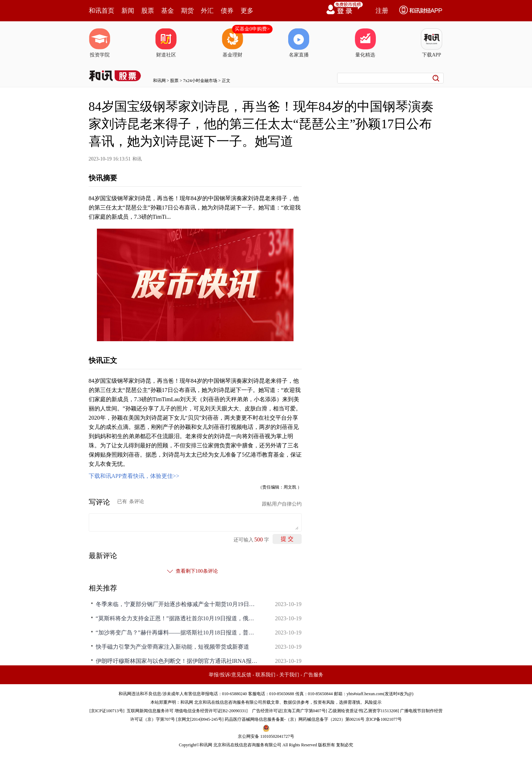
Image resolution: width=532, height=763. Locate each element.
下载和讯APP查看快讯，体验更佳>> (134, 476)
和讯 (137, 159)
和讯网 (159, 81)
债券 (227, 11)
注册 (382, 11)
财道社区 (166, 43)
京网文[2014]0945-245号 (200, 719)
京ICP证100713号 (107, 711)
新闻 (128, 11)
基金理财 (232, 43)
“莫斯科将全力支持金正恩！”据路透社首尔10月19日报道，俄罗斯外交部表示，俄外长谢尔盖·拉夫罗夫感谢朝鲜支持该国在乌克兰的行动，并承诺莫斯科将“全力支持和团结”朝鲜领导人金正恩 (177, 618)
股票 (148, 11)
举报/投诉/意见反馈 (230, 675)
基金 (168, 11)
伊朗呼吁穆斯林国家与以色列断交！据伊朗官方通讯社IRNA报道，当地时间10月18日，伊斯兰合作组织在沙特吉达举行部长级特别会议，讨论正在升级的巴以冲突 (177, 661)
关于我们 (289, 675)
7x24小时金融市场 (200, 81)
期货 (187, 11)
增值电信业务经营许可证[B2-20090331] (211, 711)
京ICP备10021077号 (384, 719)
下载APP (432, 43)
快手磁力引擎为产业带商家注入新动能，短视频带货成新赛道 (172, 647)
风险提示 (373, 702)
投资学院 (100, 43)
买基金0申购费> (252, 29)
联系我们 (265, 675)
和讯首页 (102, 11)
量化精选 (365, 43)
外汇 (207, 11)
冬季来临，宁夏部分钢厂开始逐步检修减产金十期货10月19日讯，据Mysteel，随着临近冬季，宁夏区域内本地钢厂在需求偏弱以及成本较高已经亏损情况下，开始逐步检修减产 (177, 604)
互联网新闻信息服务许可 (150, 711)
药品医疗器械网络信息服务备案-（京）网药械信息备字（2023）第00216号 (295, 719)
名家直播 (299, 43)
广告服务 (313, 675)
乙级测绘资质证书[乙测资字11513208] (364, 711)
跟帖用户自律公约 (282, 504)
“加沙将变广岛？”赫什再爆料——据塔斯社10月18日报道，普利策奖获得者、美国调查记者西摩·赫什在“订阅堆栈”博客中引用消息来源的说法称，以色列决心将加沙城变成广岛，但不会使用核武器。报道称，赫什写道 (177, 633)
